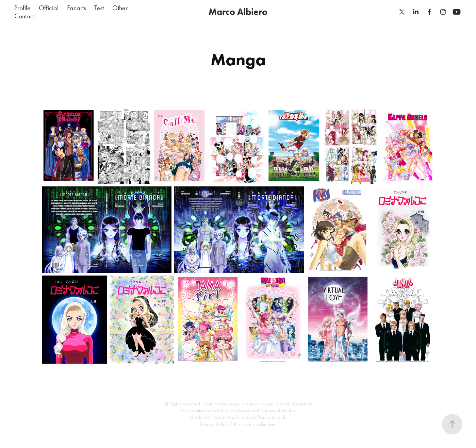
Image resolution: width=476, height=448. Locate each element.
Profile (22, 8)
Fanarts (77, 8)
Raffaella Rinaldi (269, 417)
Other (120, 8)
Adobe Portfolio (229, 417)
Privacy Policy (214, 424)
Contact (24, 16)
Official (49, 8)
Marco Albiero (238, 12)
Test (99, 8)
